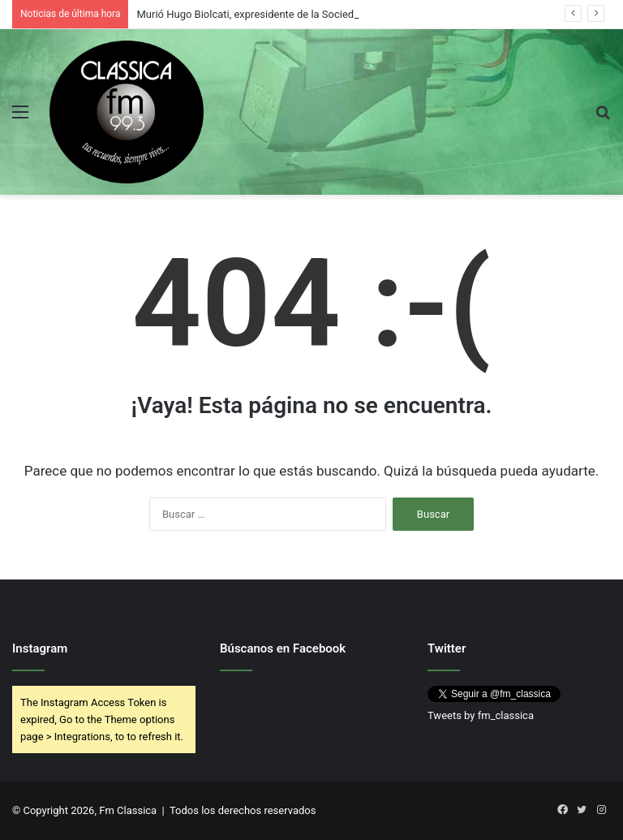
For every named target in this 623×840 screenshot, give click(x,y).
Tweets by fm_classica (481, 715)
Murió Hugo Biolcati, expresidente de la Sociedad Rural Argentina (288, 14)
